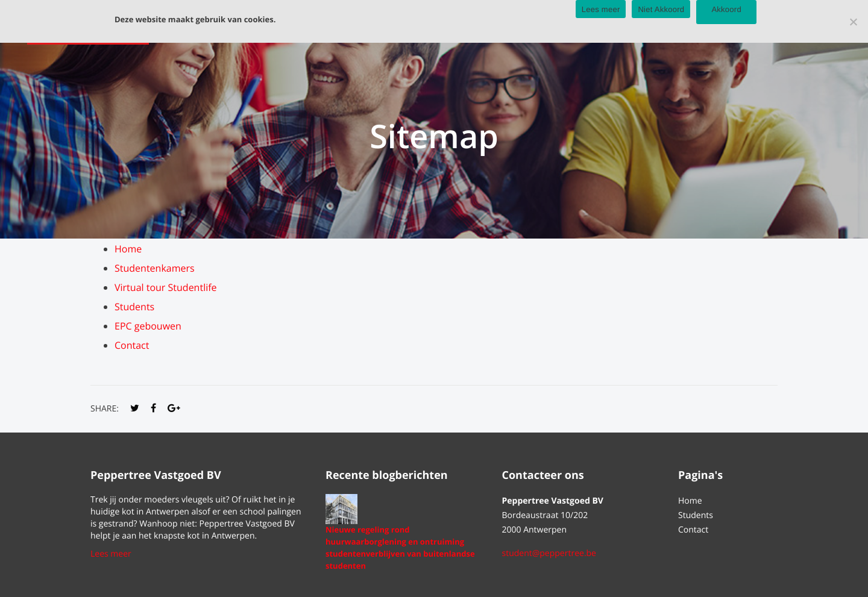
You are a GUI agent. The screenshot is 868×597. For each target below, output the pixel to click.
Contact (132, 345)
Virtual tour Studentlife (166, 287)
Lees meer (111, 554)
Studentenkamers (155, 268)
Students (134, 307)
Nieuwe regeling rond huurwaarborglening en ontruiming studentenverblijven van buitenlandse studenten (400, 548)
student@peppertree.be (549, 553)
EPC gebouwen (148, 326)
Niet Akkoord (661, 9)
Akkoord (726, 9)
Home (128, 249)
